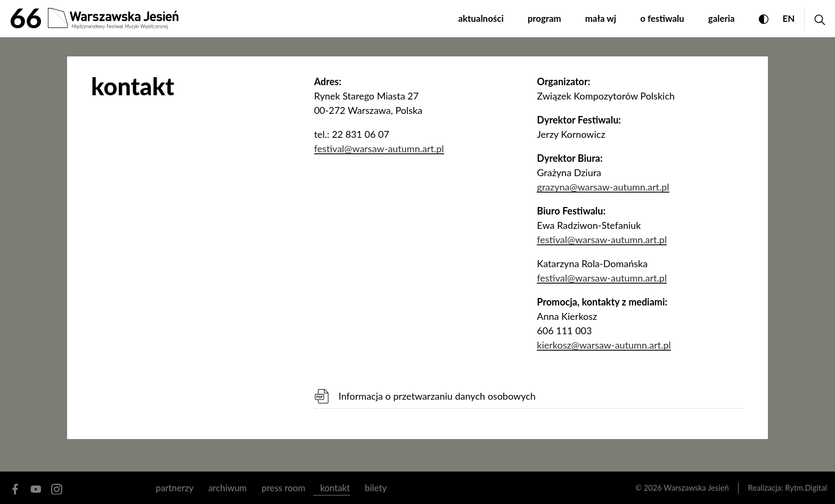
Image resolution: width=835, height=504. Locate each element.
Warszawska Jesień (696, 488)
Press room (283, 488)
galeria (722, 18)
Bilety (376, 488)
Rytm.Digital (806, 488)
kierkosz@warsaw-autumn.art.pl (604, 345)
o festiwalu (662, 18)
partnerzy (175, 488)
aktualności (481, 18)
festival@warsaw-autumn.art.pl (379, 148)
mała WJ (601, 18)
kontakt (335, 488)
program (545, 18)
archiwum (227, 488)
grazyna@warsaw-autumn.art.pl (603, 187)
